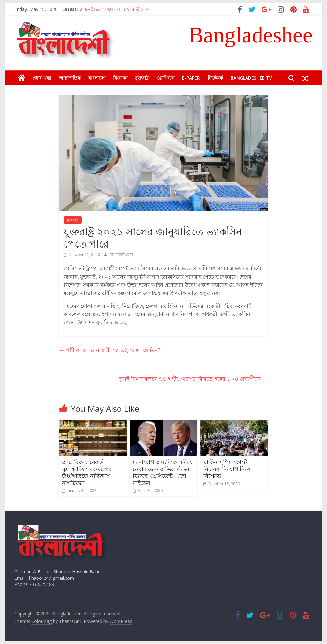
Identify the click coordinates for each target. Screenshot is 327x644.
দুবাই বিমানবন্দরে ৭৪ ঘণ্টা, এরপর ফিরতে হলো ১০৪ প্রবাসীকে (194, 379)
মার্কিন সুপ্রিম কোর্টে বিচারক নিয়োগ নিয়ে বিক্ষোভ (227, 469)
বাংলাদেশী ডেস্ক (122, 254)
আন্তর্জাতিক (70, 78)
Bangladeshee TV (251, 78)
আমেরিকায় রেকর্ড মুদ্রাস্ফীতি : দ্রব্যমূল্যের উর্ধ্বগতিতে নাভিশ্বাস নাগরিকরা (87, 472)
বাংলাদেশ (97, 78)
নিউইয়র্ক (215, 78)
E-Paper (191, 78)
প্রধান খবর (42, 78)
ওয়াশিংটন (165, 78)
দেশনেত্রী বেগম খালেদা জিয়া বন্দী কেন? (115, 9)
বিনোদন (120, 78)
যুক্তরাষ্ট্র (142, 78)
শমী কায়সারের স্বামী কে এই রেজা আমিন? (110, 350)
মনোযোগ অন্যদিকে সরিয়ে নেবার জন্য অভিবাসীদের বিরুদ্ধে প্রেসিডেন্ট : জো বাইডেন (163, 472)
